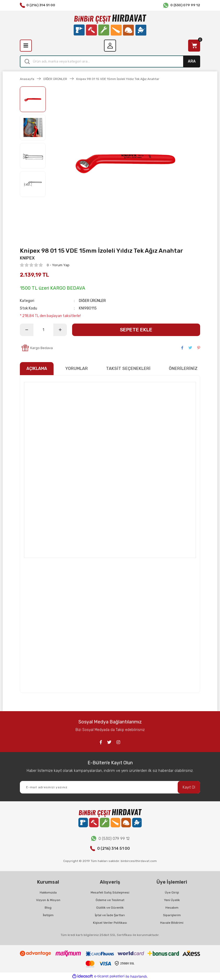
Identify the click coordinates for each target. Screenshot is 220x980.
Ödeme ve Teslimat (110, 900)
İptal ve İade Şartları (110, 915)
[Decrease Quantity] (27, 330)
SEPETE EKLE (136, 330)
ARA (192, 61)
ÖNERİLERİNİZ (183, 368)
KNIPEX (27, 258)
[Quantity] (43, 330)
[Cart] (194, 46)
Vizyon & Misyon (48, 900)
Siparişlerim (172, 915)
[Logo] (110, 25)
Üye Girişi (172, 892)
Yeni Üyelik (172, 900)
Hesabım (172, 908)
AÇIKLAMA (37, 368)
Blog (48, 908)
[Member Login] (110, 46)
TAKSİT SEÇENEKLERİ (128, 368)
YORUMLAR (77, 368)
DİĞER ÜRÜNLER (92, 301)
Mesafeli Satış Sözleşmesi (110, 892)
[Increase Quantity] (60, 330)
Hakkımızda (48, 892)
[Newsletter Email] (110, 787)
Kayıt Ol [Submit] (189, 787)
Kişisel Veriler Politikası (110, 923)
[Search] (110, 61)
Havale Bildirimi (172, 923)
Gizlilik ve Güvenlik (110, 908)
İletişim (48, 915)
